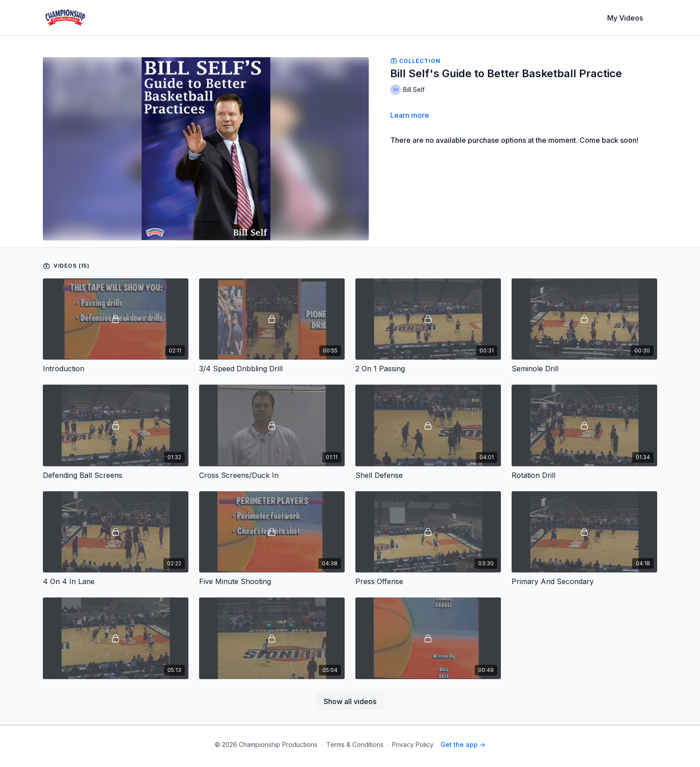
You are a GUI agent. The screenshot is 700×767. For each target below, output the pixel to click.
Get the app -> (463, 744)
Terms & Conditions (355, 744)
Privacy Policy (413, 744)
